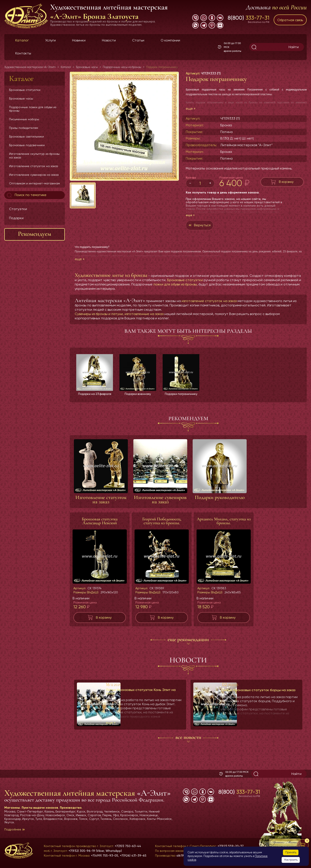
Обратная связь (290, 20)
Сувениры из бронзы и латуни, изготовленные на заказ (119, 315)
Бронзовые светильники (26, 136)
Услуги (50, 40)
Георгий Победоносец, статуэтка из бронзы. (162, 522)
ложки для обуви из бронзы (175, 285)
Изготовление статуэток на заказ (33, 166)
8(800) (248, 18)
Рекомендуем (35, 234)
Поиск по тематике (26, 195)
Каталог (22, 40)
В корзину (286, 182)
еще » (191, 108)
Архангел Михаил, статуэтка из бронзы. (224, 522)
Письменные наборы (24, 119)
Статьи (138, 40)
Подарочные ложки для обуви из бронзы (33, 109)
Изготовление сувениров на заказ (34, 175)
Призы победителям (24, 128)
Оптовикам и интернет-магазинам (34, 183)
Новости (109, 40)
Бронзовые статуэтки (25, 90)
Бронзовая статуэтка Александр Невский (100, 522)
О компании (170, 40)
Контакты (23, 53)
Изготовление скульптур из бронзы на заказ (34, 155)
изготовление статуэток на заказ (209, 302)
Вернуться (203, 226)
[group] (124, 126)
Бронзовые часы (21, 98)
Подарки (16, 218)
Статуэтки (18, 209)
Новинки (79, 40)
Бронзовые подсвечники (27, 145)
